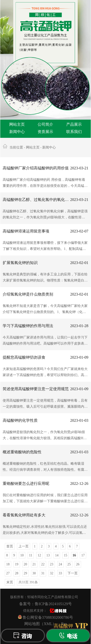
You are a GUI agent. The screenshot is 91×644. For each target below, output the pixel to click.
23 (52, 564)
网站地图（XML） (40, 624)
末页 (10, 582)
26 (78, 564)
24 (60, 564)
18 (8, 564)
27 (8, 573)
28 (17, 573)
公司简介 (45, 124)
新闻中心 (17, 132)
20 (25, 564)
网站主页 (17, 124)
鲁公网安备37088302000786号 (45, 617)
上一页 (24, 546)
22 (43, 564)
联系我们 (74, 132)
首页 (10, 546)
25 (69, 564)
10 (22, 555)
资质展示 (45, 132)
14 (57, 555)
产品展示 (74, 124)
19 (17, 564)
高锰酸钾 (63, 626)
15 (66, 555)
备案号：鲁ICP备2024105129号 (45, 604)
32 (52, 573)
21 (34, 564)
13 (48, 555)
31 (43, 573)
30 (34, 573)
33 (60, 573)
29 (25, 573)
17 (83, 555)
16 (74, 555)
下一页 (73, 573)
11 (31, 555)
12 (39, 555)
